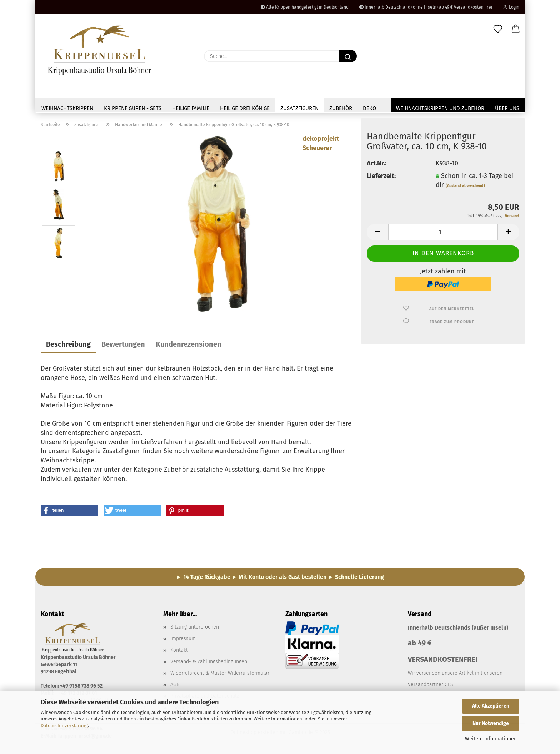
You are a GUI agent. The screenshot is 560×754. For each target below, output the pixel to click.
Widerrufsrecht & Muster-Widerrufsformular (220, 675)
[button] (516, 29)
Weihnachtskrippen (67, 108)
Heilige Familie (191, 108)
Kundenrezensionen (189, 346)
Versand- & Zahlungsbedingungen (209, 663)
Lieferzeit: (381, 177)
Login (511, 7)
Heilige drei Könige (245, 108)
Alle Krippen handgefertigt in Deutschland (305, 7)
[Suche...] (348, 56)
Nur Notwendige (491, 723)
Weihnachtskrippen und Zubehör (440, 108)
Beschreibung (68, 346)
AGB (175, 686)
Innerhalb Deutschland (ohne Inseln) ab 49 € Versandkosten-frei (426, 7)
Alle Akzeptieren (491, 706)
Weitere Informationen (491, 739)
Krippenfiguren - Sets (133, 108)
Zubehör (341, 108)
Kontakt (179, 652)
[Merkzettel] (498, 29)
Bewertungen (123, 346)
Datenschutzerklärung (64, 726)
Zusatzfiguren (299, 108)
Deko (369, 108)
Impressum (183, 640)
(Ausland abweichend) (465, 187)
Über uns (507, 108)
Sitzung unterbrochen (195, 629)
